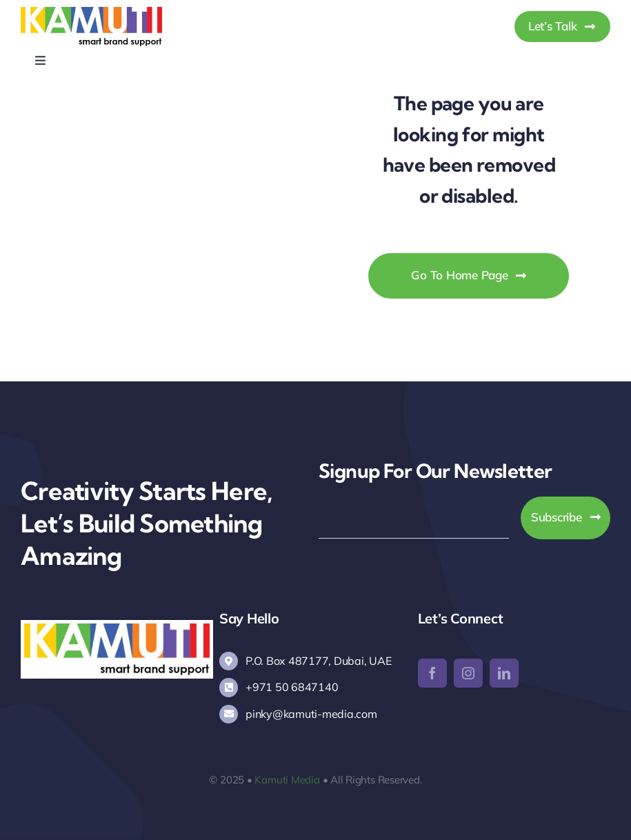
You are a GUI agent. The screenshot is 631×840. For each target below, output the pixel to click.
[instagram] (468, 673)
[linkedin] (504, 673)
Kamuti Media (287, 780)
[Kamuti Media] (91, 13)
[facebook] (432, 673)
